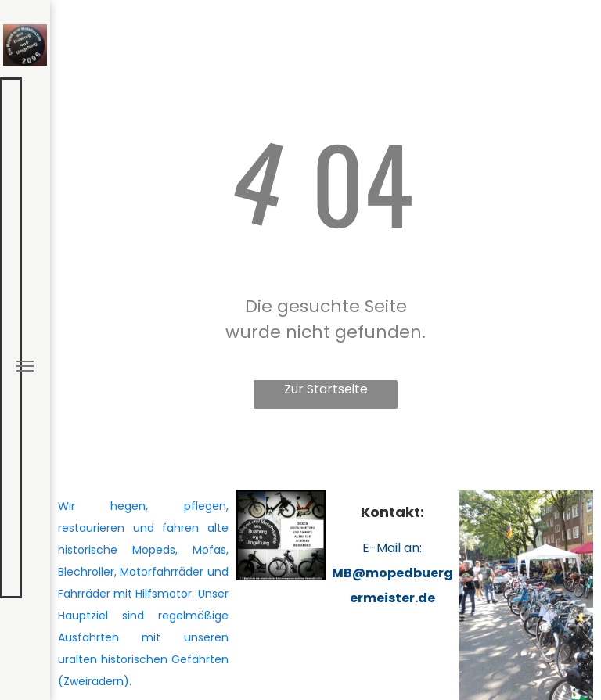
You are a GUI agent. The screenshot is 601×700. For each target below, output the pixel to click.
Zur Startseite (326, 389)
